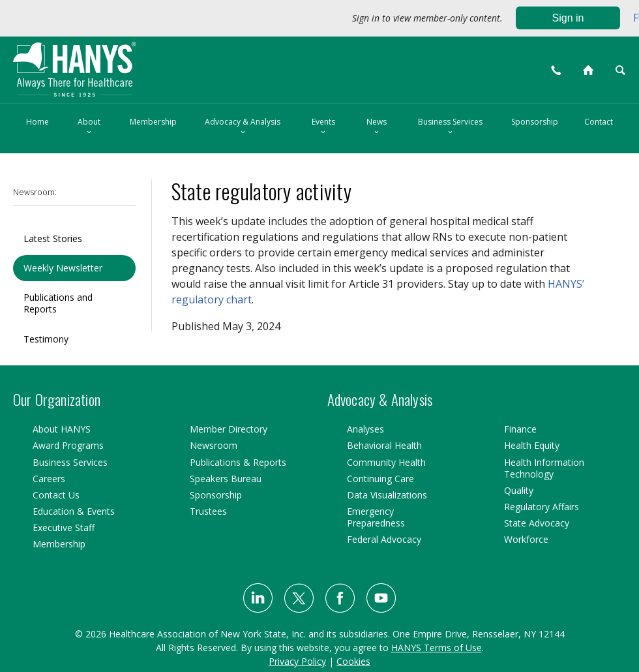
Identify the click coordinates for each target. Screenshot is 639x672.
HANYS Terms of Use (437, 648)
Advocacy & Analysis (243, 127)
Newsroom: (35, 192)
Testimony (46, 339)
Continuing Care (380, 479)
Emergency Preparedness (376, 517)
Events (323, 127)
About (89, 127)
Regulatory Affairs (542, 507)
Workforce (526, 539)
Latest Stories (53, 238)
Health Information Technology (544, 468)
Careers (49, 479)
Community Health (386, 462)
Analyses (365, 429)
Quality (519, 490)
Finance (520, 429)
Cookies (353, 661)
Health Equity (532, 445)
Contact (599, 122)
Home (37, 122)
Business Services (450, 127)
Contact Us (56, 495)
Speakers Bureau (226, 479)
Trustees (208, 511)
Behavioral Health (384, 445)
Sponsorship (535, 122)
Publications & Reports (238, 462)
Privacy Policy (297, 661)
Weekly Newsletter (63, 268)
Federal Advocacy (384, 539)
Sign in (568, 18)
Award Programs (68, 445)
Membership (153, 122)
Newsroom (214, 445)
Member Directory (229, 429)
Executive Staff (64, 527)
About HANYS (62, 429)
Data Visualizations (387, 495)
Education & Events (74, 511)
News (377, 127)
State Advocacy (537, 523)
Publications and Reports (58, 303)
